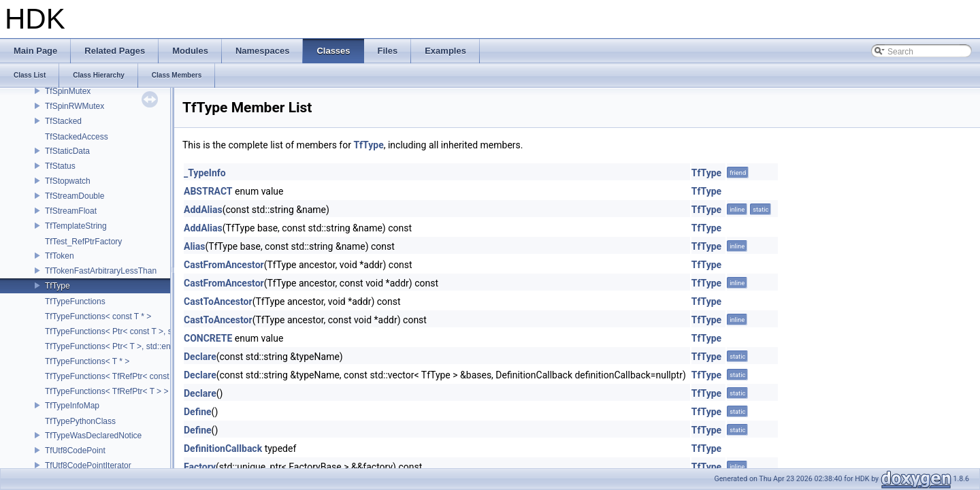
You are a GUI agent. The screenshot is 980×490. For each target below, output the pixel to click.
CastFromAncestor (224, 265)
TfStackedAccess (77, 137)
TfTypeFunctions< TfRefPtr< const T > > (117, 376)
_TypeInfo (205, 173)
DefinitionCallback (223, 448)
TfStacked (63, 121)
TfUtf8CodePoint (75, 451)
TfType (58, 286)
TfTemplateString (76, 226)
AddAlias (203, 210)
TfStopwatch (68, 181)
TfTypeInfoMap (72, 406)
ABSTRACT (208, 191)
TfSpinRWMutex (75, 106)
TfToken (60, 256)
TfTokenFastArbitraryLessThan (101, 271)
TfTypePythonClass (80, 421)
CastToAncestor (218, 301)
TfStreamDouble (75, 196)
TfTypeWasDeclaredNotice (93, 436)
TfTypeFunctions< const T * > (98, 316)
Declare (200, 357)
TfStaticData (67, 151)
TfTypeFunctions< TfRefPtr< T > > (107, 391)
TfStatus (60, 166)
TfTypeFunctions (75, 301)
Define (198, 412)
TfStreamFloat (71, 211)
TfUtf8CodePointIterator (88, 465)
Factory (200, 467)
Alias (195, 246)
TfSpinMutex (68, 91)
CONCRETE (208, 338)
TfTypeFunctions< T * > (87, 361)
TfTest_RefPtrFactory (83, 242)
